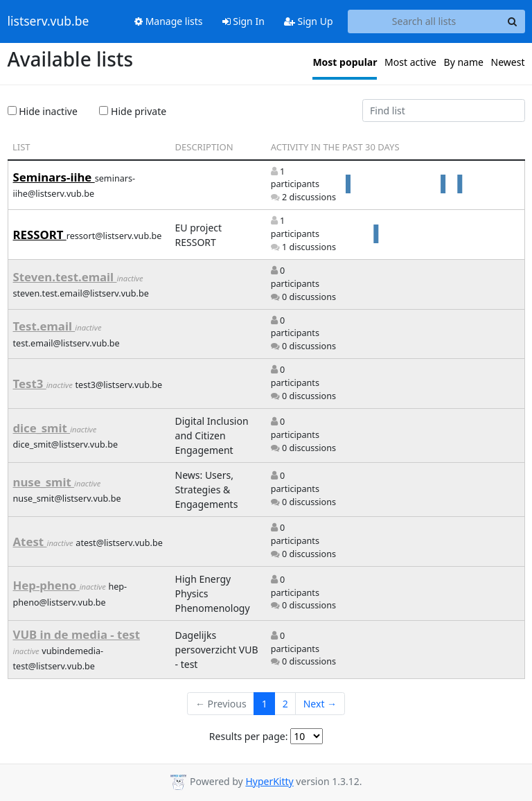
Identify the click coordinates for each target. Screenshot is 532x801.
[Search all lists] (424, 21)
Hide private (133, 111)
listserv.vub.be (48, 21)
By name (464, 62)
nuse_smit (44, 482)
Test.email (44, 326)
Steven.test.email (65, 277)
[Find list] (444, 111)
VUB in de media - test (77, 634)
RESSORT (40, 235)
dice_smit (42, 428)
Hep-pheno (46, 585)
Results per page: (249, 736)
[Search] (513, 21)
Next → (320, 704)
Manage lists (169, 21)
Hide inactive (43, 111)
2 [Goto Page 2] (285, 704)
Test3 (30, 384)
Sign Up (309, 21)
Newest (508, 62)
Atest (30, 542)
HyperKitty (269, 781)
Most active (410, 62)
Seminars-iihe (54, 177)
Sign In (243, 21)
